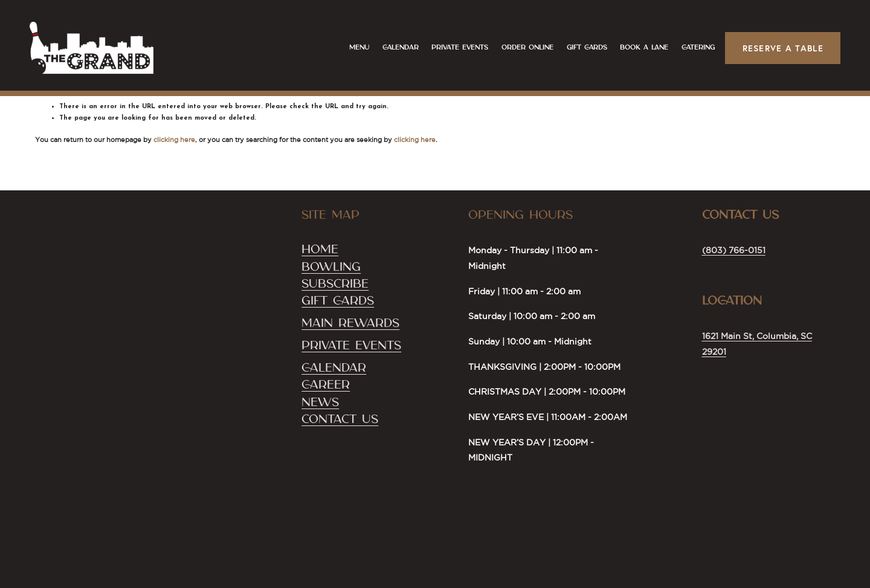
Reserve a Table (778, 52)
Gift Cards (581, 51)
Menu (354, 51)
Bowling (331, 267)
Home (320, 250)
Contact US (340, 419)
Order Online (522, 51)
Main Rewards (350, 323)
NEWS (320, 402)
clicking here (174, 140)
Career (326, 385)
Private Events (454, 51)
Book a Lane (639, 51)
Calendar (395, 51)
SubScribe (335, 284)
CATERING (693, 51)
